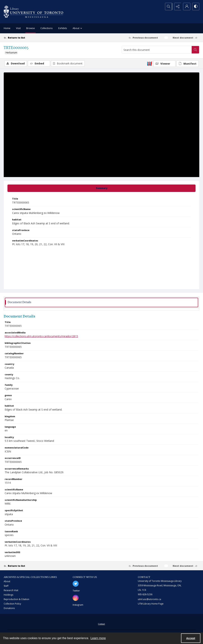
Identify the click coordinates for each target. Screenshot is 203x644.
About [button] (78, 28)
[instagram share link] (76, 598)
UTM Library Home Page (151, 604)
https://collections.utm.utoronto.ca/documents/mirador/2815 (41, 336)
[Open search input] (168, 7)
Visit (18, 28)
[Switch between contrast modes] (196, 7)
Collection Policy (12, 604)
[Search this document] (157, 50)
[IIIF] (150, 63)
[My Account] (186, 7)
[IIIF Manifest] (188, 64)
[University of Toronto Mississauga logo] (33, 12)
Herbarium (11, 53)
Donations (9, 608)
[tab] (101, 188)
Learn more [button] (98, 638)
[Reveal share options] (177, 7)
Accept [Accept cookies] (191, 638)
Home (7, 28)
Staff (6, 586)
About (7, 581)
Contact (101, 624)
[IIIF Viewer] (164, 64)
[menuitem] (101, 624)
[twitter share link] (76, 584)
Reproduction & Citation (16, 599)
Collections (47, 28)
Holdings (8, 595)
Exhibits (63, 28)
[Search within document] (195, 50)
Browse (31, 28)
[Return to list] (30, 38)
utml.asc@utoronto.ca (149, 599)
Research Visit (11, 590)
